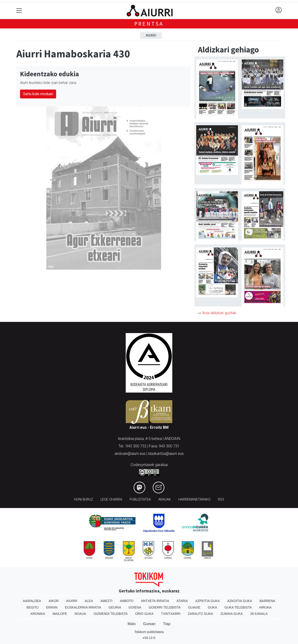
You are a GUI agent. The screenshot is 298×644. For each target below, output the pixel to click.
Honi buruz (84, 500)
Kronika (38, 614)
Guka (213, 607)
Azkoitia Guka (240, 601)
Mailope (60, 614)
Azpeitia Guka (208, 601)
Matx (132, 624)
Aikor (54, 601)
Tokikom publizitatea (149, 632)
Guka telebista (238, 607)
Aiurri (151, 35)
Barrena (267, 601)
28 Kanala (259, 614)
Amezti (106, 601)
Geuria (115, 607)
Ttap (167, 624)
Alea (89, 601)
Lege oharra (111, 500)
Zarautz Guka (200, 614)
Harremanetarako (194, 500)
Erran (52, 607)
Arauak (165, 500)
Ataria (182, 601)
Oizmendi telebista (111, 614)
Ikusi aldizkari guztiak (219, 313)
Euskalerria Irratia (83, 607)
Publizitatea (140, 500)
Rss (221, 500)
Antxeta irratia (155, 601)
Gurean (149, 624)
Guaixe (194, 607)
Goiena (135, 607)
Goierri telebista (164, 607)
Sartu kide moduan (38, 94)
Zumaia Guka (232, 614)
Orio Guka (144, 614)
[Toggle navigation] (19, 11)
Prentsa (149, 24)
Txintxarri (171, 614)
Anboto (127, 601)
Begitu (33, 607)
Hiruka (265, 607)
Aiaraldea (32, 601)
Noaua (80, 614)
